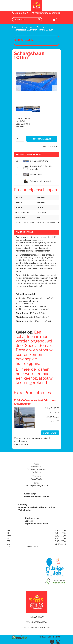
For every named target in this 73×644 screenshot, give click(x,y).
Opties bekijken (50, 146)
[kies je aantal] (56, 426)
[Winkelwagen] (55, 20)
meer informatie (21, 444)
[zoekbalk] (27, 20)
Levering (23, 505)
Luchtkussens (27, 27)
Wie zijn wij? (30, 494)
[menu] (59, 20)
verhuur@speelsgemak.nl (46, 13)
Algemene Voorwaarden (36, 524)
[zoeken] (39, 20)
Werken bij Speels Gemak (36, 496)
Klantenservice (32, 518)
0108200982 (20, 13)
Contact (29, 521)
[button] (18, 88)
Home (15, 27)
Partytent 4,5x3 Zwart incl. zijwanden (42, 168)
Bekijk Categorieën (37, 40)
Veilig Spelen (25, 510)
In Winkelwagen (42, 139)
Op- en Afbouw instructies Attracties (37, 507)
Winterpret (41, 27)
